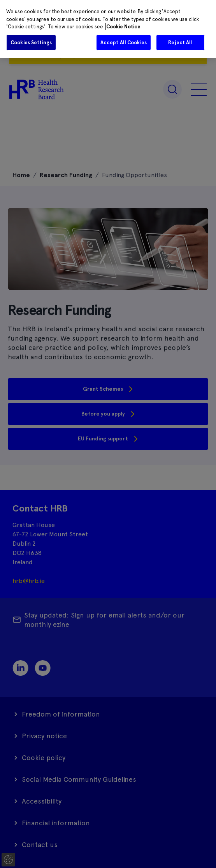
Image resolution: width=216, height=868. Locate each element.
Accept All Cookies (124, 43)
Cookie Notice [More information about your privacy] (123, 27)
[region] (108, 29)
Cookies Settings (31, 43)
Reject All (180, 43)
